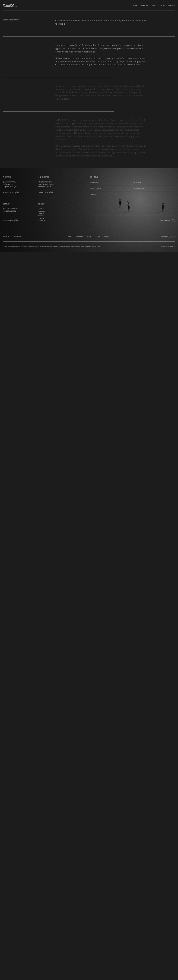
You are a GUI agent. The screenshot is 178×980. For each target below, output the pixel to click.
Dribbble (41, 213)
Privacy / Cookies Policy (13, 237)
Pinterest (41, 218)
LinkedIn (41, 209)
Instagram (41, 211)
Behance (41, 216)
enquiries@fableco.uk (11, 209)
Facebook (41, 221)
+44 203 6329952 (10, 211)
